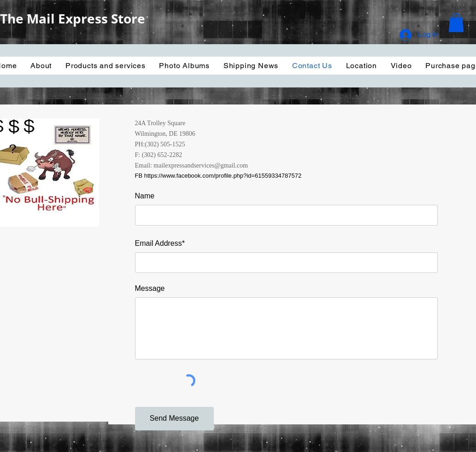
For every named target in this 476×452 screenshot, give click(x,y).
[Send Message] (174, 419)
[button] (456, 23)
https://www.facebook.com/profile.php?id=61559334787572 (223, 176)
